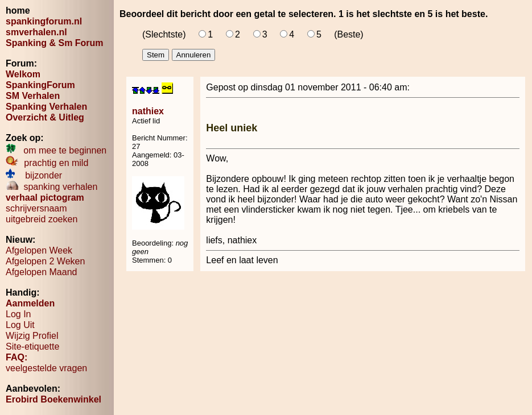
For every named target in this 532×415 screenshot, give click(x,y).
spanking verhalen (51, 187)
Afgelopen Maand (41, 272)
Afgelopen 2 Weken (45, 261)
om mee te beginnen (56, 150)
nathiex (148, 111)
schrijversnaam (36, 208)
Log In (18, 314)
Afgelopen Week (39, 250)
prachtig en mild (47, 163)
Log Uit (20, 325)
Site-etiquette (32, 346)
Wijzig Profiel (32, 336)
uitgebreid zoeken (42, 219)
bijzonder (34, 175)
